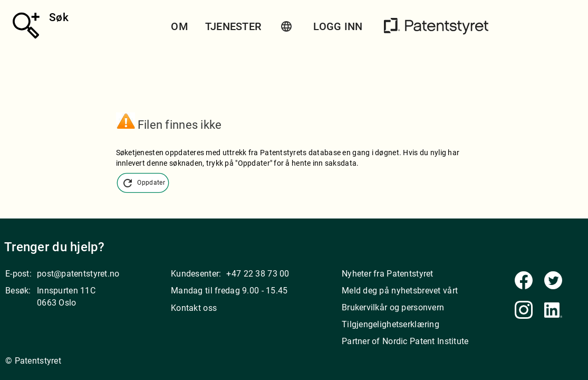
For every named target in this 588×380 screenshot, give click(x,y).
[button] (286, 26)
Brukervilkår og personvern (393, 307)
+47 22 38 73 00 (258, 274)
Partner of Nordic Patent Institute (405, 341)
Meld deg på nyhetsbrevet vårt (400, 291)
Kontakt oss (194, 308)
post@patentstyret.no (78, 274)
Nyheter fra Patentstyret (388, 274)
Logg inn (338, 26)
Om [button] (180, 26)
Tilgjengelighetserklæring (391, 324)
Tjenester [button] (233, 26)
